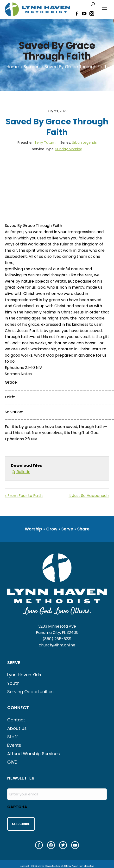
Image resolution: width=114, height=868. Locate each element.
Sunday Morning (69, 149)
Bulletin (21, 472)
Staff (13, 737)
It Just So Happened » (89, 496)
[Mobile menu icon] (104, 9)
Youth (13, 683)
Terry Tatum (45, 142)
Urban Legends (84, 142)
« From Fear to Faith (24, 496)
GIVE (12, 762)
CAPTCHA (17, 807)
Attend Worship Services (34, 754)
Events (14, 745)
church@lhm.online (57, 645)
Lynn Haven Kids (24, 675)
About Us (17, 728)
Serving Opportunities (30, 692)
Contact (16, 720)
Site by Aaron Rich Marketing (79, 866)
